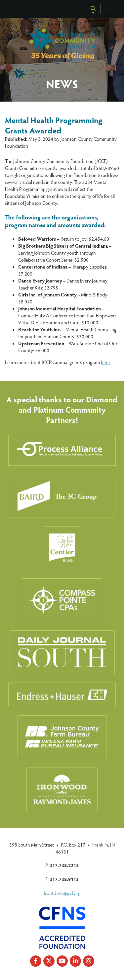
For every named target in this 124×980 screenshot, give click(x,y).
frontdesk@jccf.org (62, 893)
